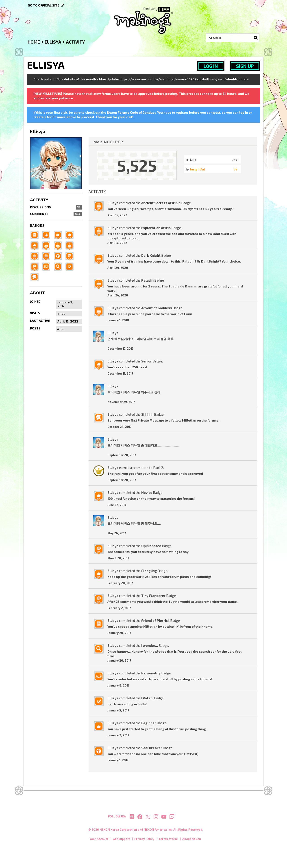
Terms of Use (168, 841)
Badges (37, 226)
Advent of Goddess (157, 308)
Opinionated (151, 546)
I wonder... (150, 645)
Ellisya (113, 203)
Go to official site (43, 5)
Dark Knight (151, 255)
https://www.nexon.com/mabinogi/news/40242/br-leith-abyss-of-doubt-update (184, 79)
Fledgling (149, 571)
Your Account (99, 841)
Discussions (56, 207)
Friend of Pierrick (155, 621)
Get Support (121, 841)
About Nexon (192, 841)
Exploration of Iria (156, 228)
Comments (56, 214)
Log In (211, 66)
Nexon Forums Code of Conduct (131, 112)
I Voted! (147, 698)
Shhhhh (147, 414)
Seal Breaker (152, 748)
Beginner (149, 723)
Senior (147, 361)
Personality (151, 673)
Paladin (147, 280)
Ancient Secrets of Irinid (161, 203)
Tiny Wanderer (153, 596)
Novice (147, 493)
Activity (39, 200)
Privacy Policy (144, 841)
